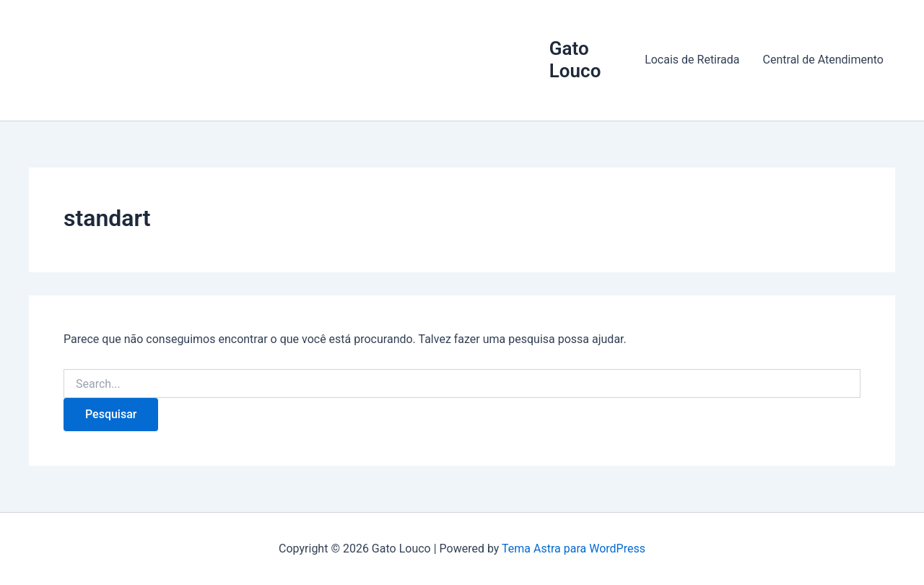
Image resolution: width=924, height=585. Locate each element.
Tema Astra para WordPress (574, 549)
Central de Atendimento (823, 60)
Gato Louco (575, 60)
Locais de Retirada (692, 60)
